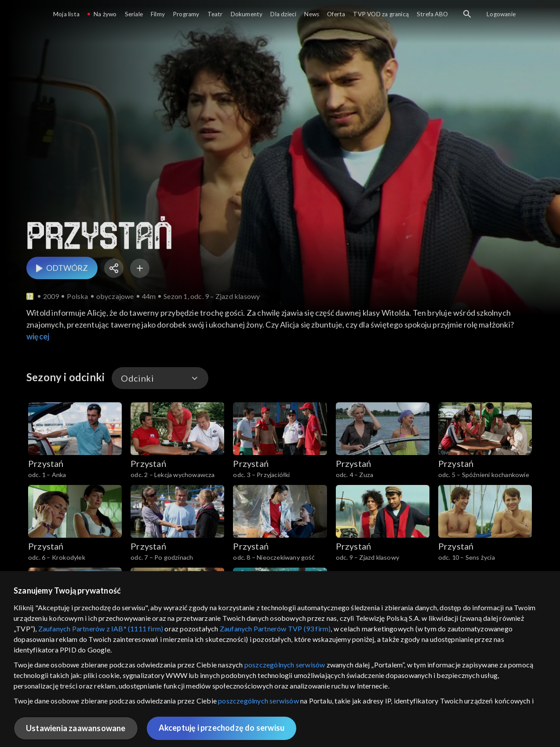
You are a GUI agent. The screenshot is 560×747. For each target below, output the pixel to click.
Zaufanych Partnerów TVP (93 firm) (275, 629)
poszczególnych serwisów (285, 665)
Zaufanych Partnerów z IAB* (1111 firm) (101, 629)
